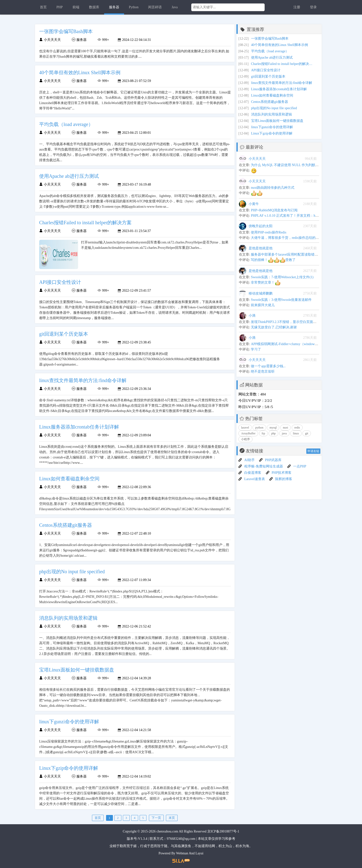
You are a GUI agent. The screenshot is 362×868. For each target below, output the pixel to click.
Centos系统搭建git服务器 (270, 102)
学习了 (256, 349)
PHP (60, 7)
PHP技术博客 (282, 473)
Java (175, 7)
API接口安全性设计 (266, 70)
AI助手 (249, 460)
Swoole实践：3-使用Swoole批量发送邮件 (281, 300)
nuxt (285, 428)
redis (297, 428)
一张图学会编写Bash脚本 (270, 39)
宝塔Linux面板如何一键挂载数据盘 (277, 121)
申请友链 (313, 451)
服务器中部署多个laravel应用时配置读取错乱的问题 (290, 255)
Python (134, 7)
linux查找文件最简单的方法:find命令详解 (282, 83)
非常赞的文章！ (266, 282)
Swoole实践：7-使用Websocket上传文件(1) (282, 277)
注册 (297, 7)
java (284, 433)
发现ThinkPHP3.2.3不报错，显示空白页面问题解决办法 (292, 322)
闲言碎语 (155, 7)
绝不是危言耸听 (263, 371)
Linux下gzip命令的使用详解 (272, 133)
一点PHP (300, 466)
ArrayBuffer (248, 433)
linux (296, 433)
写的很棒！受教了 (273, 260)
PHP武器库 (273, 460)
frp (263, 433)
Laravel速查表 (255, 479)
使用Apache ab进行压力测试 (272, 58)
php (273, 433)
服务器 (114, 7)
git (307, 433)
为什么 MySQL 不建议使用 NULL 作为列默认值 (286, 165)
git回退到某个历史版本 (268, 76)
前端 (76, 7)
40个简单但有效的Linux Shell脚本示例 (280, 45)
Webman (182, 853)
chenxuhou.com (167, 831)
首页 (43, 7)
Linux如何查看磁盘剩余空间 (272, 95)
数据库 (94, 7)
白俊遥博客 (253, 473)
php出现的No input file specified (274, 108)
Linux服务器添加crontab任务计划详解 (279, 89)
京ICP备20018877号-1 (223, 831)
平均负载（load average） (270, 51)
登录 (313, 7)
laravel (245, 428)
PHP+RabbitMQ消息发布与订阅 (274, 210)
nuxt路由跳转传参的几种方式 (273, 188)
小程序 (245, 439)
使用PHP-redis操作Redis (268, 232)
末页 (172, 818)
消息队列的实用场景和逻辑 (271, 114)
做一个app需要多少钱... (268, 366)
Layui (200, 853)
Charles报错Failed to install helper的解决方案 (282, 64)
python (259, 428)
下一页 (156, 818)
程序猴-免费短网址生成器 (264, 466)
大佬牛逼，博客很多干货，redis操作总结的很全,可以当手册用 (297, 238)
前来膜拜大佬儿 (263, 305)
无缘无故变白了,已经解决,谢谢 (274, 327)
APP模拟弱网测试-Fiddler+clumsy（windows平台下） (290, 344)
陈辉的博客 (284, 479)
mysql (273, 428)
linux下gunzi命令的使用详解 (272, 127)
